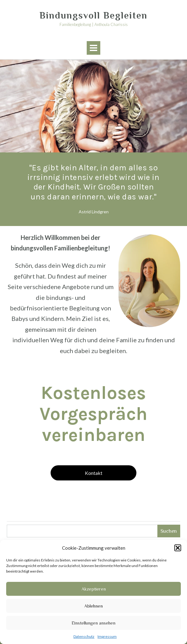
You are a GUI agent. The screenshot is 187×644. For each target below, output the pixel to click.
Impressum (107, 636)
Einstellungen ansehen (93, 623)
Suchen (169, 531)
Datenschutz (84, 636)
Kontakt (94, 473)
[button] (178, 548)
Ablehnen (93, 606)
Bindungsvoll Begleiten (93, 15)
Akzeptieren (94, 589)
